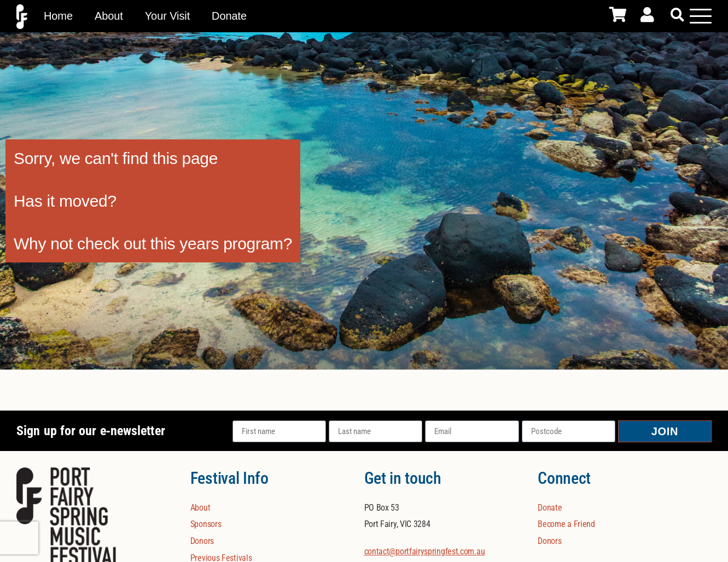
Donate (229, 16)
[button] (677, 15)
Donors (202, 541)
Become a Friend (566, 524)
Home (58, 16)
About (109, 16)
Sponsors (206, 524)
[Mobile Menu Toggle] (701, 16)
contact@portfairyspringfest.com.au (425, 551)
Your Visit (167, 16)
